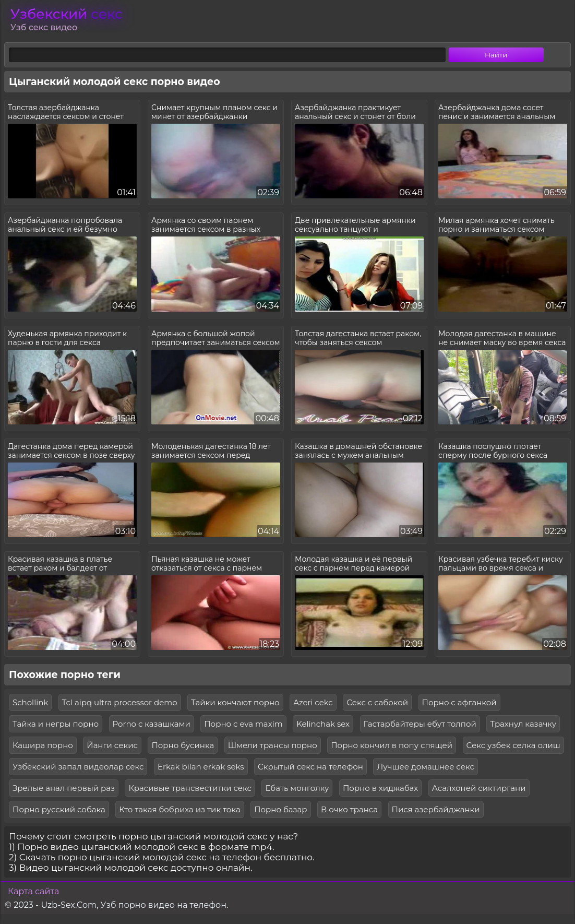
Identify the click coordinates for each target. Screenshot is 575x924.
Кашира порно (43, 745)
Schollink (30, 702)
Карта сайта (33, 891)
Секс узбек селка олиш (513, 745)
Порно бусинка (183, 745)
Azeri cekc (313, 702)
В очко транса (349, 809)
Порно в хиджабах (380, 788)
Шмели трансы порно (273, 745)
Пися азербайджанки (436, 809)
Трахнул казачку (523, 724)
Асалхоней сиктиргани (479, 788)
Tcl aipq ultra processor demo (120, 702)
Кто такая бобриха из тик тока (179, 809)
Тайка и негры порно (56, 724)
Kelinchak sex (323, 724)
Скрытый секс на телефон (310, 767)
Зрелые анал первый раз (64, 788)
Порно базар (280, 809)
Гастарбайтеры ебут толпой (420, 724)
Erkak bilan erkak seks (201, 767)
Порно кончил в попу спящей (392, 745)
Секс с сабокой (377, 702)
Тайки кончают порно (235, 702)
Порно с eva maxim (243, 724)
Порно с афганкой (459, 702)
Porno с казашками (152, 724)
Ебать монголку (297, 788)
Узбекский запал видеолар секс (78, 767)
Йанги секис (112, 745)
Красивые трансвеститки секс (190, 788)
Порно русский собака (59, 809)
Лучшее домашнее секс (425, 767)
